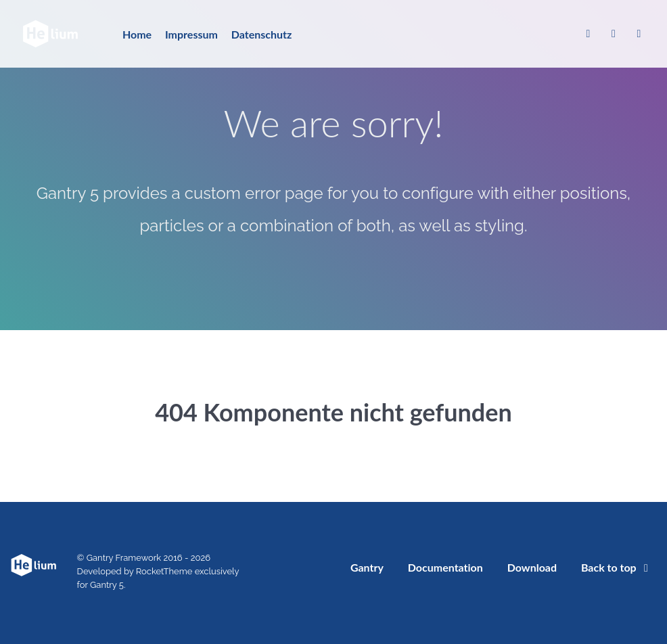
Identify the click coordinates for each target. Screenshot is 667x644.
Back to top (617, 567)
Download (532, 567)
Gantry (367, 567)
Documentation (445, 567)
